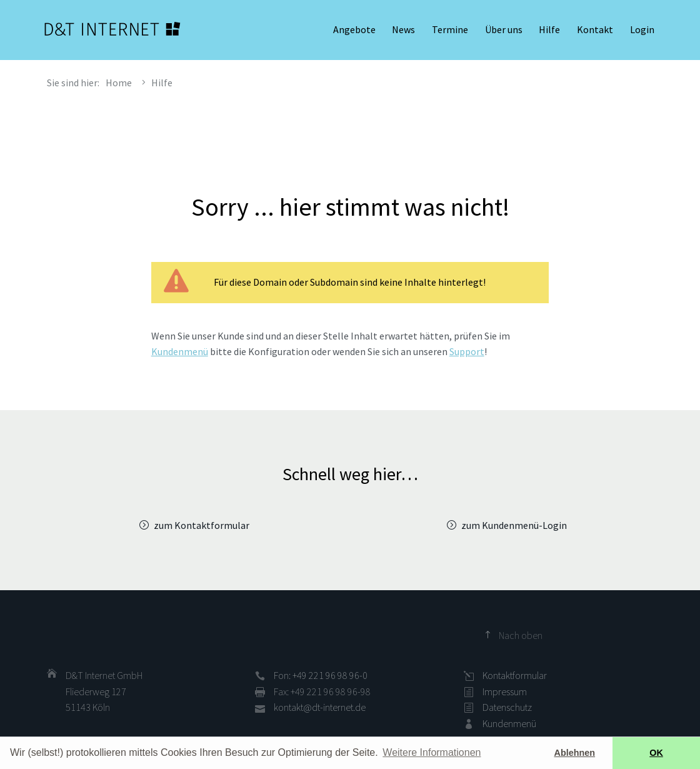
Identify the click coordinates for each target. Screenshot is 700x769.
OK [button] (656, 753)
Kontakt (595, 31)
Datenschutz (507, 707)
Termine (450, 31)
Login (642, 31)
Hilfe (549, 31)
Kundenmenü (180, 351)
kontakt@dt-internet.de (320, 707)
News (403, 31)
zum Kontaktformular (202, 525)
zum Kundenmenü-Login (514, 525)
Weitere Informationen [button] (432, 752)
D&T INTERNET (112, 31)
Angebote (354, 31)
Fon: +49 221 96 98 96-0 (321, 675)
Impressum (505, 691)
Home (119, 83)
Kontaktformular (515, 675)
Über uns (504, 31)
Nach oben (521, 635)
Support (467, 351)
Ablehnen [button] (575, 753)
